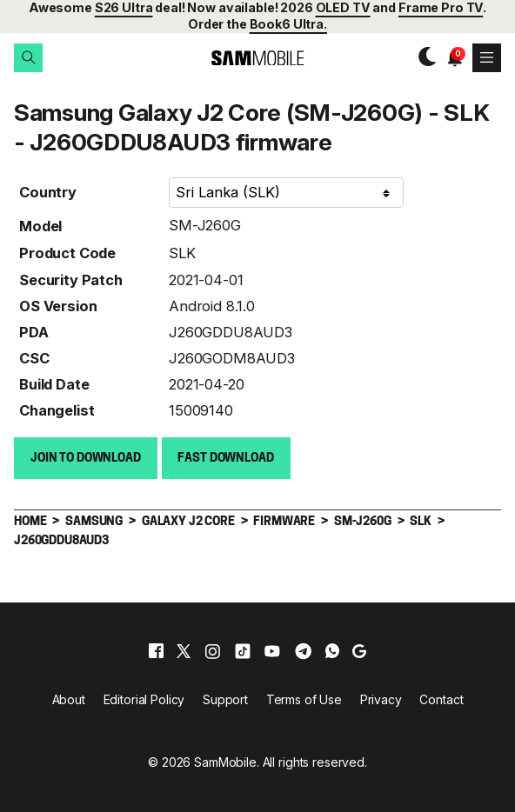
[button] (28, 58)
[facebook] (156, 650)
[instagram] (212, 650)
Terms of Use (304, 699)
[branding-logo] (258, 58)
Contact (441, 699)
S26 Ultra (124, 7)
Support (225, 699)
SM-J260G (205, 224)
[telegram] (303, 650)
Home (30, 521)
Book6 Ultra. (288, 24)
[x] (184, 650)
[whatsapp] (332, 650)
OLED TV (343, 7)
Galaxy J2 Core (188, 521)
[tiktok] (243, 650)
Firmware (284, 521)
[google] (359, 650)
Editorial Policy (144, 699)
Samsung (94, 521)
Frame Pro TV (441, 7)
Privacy (381, 699)
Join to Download (86, 458)
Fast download (225, 458)
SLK (182, 252)
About (69, 699)
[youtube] (272, 650)
